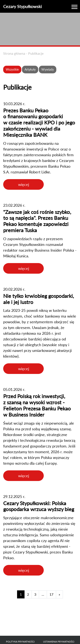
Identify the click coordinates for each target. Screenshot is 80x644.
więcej (24, 184)
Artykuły (30, 69)
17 (51, 594)
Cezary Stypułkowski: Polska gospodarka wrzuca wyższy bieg (39, 506)
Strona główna (14, 53)
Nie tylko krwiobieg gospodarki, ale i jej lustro (39, 299)
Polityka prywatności (20, 642)
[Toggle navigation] (74, 6)
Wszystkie (12, 69)
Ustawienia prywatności (59, 642)
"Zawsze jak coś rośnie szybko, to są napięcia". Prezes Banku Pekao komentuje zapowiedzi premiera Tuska (37, 221)
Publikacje (36, 53)
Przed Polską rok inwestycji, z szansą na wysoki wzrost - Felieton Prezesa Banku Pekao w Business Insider (37, 405)
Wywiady (48, 69)
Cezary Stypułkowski (23, 6)
